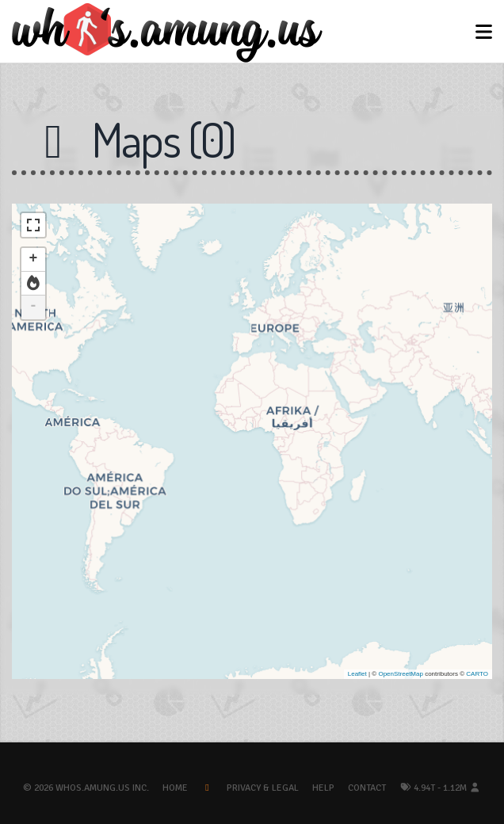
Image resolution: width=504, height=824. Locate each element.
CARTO (477, 674)
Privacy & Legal (263, 788)
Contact (367, 788)
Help (323, 788)
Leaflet (357, 674)
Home (175, 788)
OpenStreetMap (400, 674)
